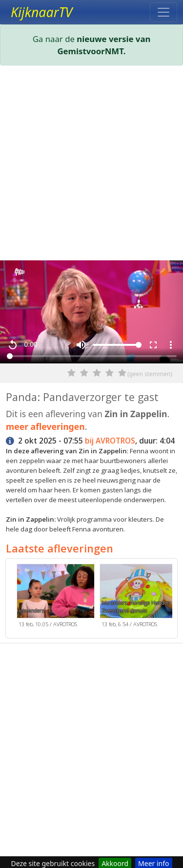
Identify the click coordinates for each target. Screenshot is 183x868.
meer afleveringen (45, 426)
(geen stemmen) (150, 374)
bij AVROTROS (110, 441)
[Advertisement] (91, 165)
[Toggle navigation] (163, 12)
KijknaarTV (41, 12)
